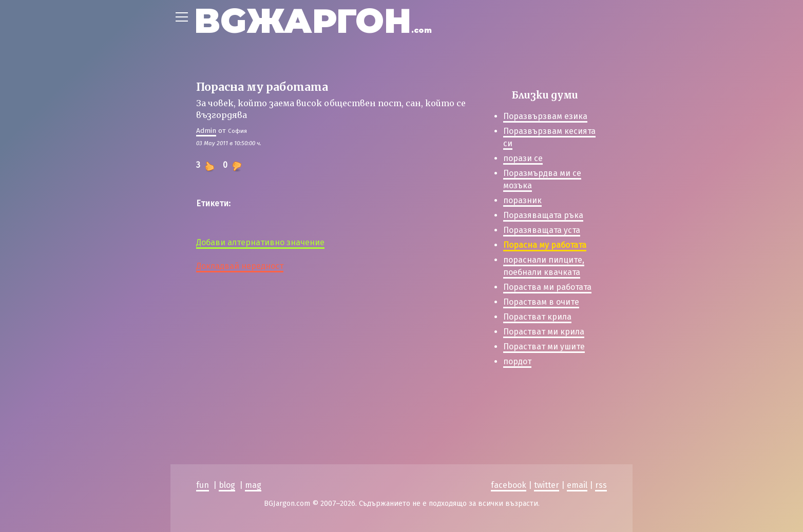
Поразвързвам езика (545, 116)
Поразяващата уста (542, 230)
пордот (517, 361)
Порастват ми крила (544, 332)
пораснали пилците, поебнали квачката (544, 266)
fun (203, 485)
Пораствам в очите (541, 302)
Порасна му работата (545, 245)
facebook (509, 485)
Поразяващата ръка (543, 215)
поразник (522, 200)
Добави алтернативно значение (260, 242)
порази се (523, 158)
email (577, 485)
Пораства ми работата (547, 287)
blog (227, 485)
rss (601, 485)
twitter (547, 485)
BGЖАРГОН (313, 21)
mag (253, 485)
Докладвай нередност (240, 266)
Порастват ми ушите (544, 347)
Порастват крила (537, 317)
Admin (206, 131)
